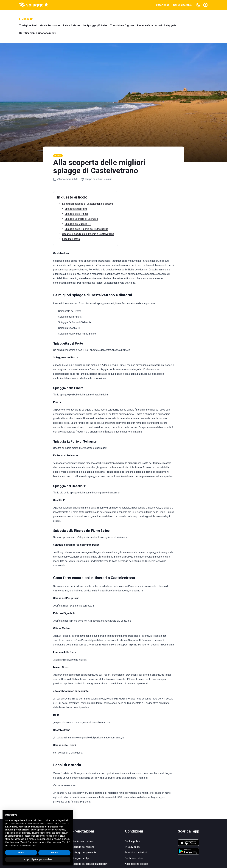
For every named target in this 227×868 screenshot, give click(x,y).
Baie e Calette (71, 26)
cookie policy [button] (60, 830)
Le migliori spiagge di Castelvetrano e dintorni (87, 204)
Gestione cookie (134, 858)
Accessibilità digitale (136, 864)
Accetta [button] (55, 853)
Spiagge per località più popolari (90, 864)
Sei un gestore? (183, 5)
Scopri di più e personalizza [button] (38, 860)
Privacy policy (133, 847)
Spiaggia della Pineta (76, 214)
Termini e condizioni (136, 853)
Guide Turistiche (50, 26)
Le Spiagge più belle (95, 26)
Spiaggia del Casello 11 (78, 224)
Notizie (58, 156)
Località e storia (71, 239)
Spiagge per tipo (81, 858)
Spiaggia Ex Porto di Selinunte (81, 219)
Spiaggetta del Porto (76, 209)
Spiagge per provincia (84, 853)
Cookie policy (132, 841)
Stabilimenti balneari (83, 841)
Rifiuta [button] (21, 853)
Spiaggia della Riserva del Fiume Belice (86, 229)
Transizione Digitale (122, 26)
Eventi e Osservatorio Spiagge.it (156, 26)
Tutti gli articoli (28, 26)
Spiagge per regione (83, 847)
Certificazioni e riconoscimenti (38, 33)
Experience (163, 5)
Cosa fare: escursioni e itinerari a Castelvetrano (88, 234)
